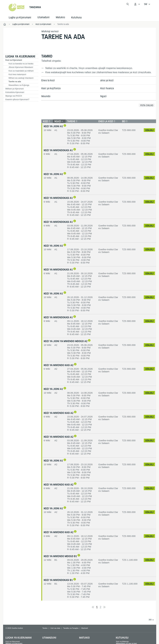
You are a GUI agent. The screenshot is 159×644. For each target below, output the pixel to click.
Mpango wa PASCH (14, 96)
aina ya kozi (107, 80)
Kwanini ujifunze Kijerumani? (17, 99)
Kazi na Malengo (122, 642)
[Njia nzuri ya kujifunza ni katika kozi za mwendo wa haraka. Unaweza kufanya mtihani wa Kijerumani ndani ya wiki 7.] (75, 364)
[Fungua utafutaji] (128, 4)
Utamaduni (49, 638)
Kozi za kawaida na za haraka (21, 64)
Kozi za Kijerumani (14, 60)
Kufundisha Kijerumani (15, 92)
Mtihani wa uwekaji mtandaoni (21, 78)
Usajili (149, 130)
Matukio (84, 638)
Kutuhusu (76, 18)
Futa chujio (147, 105)
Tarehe (72, 121)
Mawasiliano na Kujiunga (19, 85)
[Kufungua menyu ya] (137, 4)
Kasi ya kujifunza (51, 88)
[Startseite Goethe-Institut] (17, 7)
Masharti (85, 628)
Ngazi (103, 96)
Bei (124, 121)
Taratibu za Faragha (71, 628)
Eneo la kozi (48, 80)
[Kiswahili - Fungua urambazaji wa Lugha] (147, 4)
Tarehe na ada (63, 24)
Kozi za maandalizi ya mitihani (21, 71)
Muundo (46, 96)
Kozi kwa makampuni (17, 74)
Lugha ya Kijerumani (20, 18)
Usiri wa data (55, 628)
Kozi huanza (107, 88)
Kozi (46, 121)
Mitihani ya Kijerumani (15, 89)
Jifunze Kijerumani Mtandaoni (21, 67)
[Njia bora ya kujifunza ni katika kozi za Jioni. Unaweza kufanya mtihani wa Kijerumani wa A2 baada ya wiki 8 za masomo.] (89, 341)
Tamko (45, 628)
